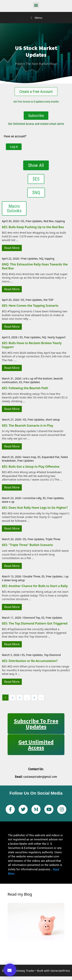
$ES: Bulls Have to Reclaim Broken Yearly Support (32, 345)
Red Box (49, 221)
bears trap (30, 457)
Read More (12, 248)
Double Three (32, 576)
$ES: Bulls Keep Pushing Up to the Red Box (33, 227)
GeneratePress (60, 971)
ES (23, 221)
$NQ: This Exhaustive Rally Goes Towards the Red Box (35, 266)
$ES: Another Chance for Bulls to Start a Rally (35, 586)
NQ (41, 259)
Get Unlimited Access (36, 745)
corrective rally (32, 498)
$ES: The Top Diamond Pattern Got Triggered (35, 623)
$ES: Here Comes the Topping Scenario (30, 306)
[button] (36, 5)
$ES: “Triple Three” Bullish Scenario (27, 545)
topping (60, 221)
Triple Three (53, 539)
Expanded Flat (51, 457)
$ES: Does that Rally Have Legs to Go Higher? (35, 508)
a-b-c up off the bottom (38, 378)
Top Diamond (52, 655)
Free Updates (34, 221)
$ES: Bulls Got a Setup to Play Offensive (31, 467)
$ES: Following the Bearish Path (25, 388)
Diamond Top (32, 618)
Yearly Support (56, 337)
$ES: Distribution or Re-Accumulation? (30, 661)
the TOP (49, 300)
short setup (53, 420)
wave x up (8, 502)
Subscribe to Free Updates (36, 724)
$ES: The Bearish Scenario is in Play (28, 425)
